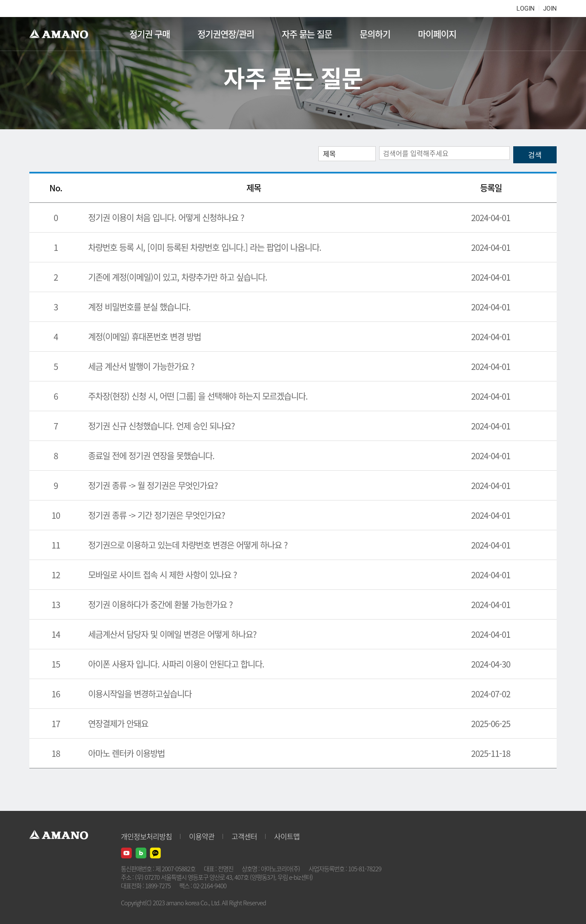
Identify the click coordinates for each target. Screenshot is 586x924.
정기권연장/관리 (226, 34)
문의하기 (375, 34)
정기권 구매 (150, 34)
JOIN (550, 9)
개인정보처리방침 (146, 836)
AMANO (63, 34)
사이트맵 (287, 836)
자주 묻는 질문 (307, 34)
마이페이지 (437, 34)
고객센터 (244, 836)
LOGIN (526, 9)
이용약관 (202, 836)
